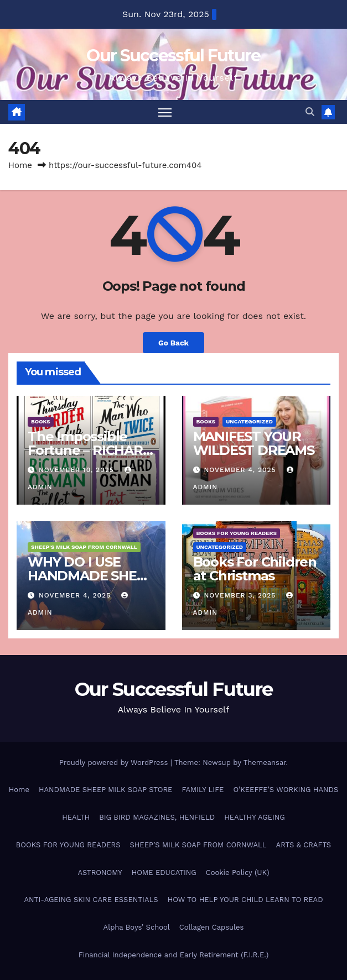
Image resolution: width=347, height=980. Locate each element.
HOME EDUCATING (164, 872)
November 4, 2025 (241, 470)
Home (20, 165)
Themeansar (265, 762)
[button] (310, 112)
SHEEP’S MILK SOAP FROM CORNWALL (198, 845)
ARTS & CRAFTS (304, 845)
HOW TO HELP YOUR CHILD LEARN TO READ (245, 900)
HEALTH (76, 817)
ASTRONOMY (100, 872)
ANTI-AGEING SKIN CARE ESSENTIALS (91, 900)
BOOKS (41, 421)
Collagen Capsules (212, 927)
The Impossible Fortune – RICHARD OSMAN (90, 450)
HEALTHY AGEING (255, 817)
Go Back (173, 343)
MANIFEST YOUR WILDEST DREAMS (254, 443)
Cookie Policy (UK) (238, 872)
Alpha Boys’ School (137, 927)
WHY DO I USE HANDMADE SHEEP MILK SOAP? (91, 576)
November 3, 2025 (241, 595)
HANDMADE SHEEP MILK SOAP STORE (105, 790)
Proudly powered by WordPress (115, 762)
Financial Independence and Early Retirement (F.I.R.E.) (173, 955)
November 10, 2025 (78, 470)
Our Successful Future (173, 56)
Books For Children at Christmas (255, 569)
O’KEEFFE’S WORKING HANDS (286, 790)
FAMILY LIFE (203, 790)
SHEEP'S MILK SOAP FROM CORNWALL (84, 547)
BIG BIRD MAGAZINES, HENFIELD (157, 817)
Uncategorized (249, 421)
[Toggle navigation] (165, 112)
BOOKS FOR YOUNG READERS (237, 533)
